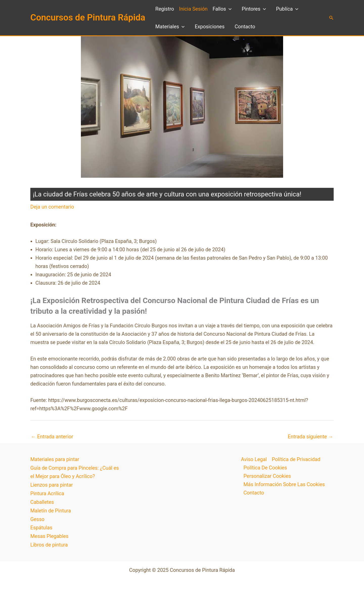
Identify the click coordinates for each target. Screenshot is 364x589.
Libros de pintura (49, 543)
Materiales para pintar (55, 459)
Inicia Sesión (193, 9)
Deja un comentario (52, 207)
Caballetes (42, 501)
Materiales (170, 27)
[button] (331, 18)
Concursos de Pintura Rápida (88, 18)
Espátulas (41, 526)
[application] (229, 9)
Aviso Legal (254, 459)
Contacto (245, 27)
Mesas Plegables (50, 534)
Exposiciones (210, 27)
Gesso (37, 518)
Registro (165, 9)
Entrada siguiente (311, 437)
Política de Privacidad (296, 459)
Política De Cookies (265, 468)
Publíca (287, 9)
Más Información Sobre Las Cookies (284, 484)
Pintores (254, 9)
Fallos (222, 9)
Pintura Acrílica (47, 493)
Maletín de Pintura (51, 509)
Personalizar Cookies (267, 476)
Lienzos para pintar (52, 484)
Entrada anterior (52, 437)
